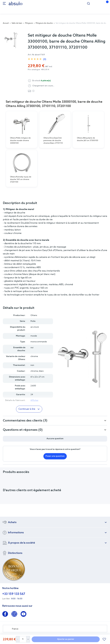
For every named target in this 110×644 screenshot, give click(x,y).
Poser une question (55, 456)
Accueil (6, 23)
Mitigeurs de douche (44, 23)
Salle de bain (17, 23)
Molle (33, 321)
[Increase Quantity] (28, 639)
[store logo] (15, 3)
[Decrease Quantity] (18, 639)
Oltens (34, 315)
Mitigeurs (29, 23)
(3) (45, 59)
